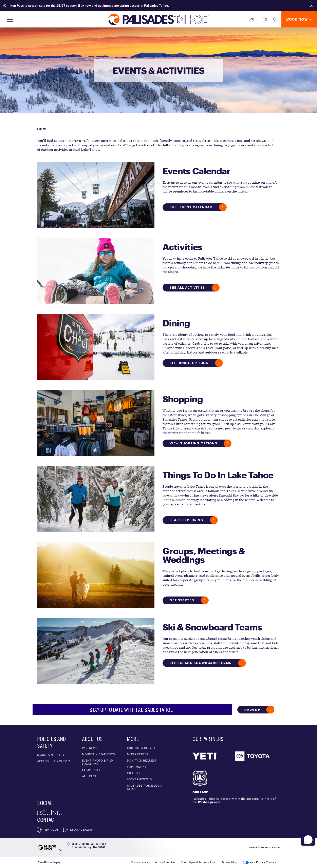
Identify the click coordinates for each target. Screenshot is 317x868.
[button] (307, 837)
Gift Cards (136, 773)
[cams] (264, 19)
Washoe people (209, 802)
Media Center (138, 754)
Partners (89, 748)
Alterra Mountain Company (49, 862)
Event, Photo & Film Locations (98, 762)
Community (91, 770)
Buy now (85, 6)
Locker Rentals (139, 779)
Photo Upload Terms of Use (198, 862)
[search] (275, 19)
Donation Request (142, 760)
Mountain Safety (51, 755)
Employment (137, 767)
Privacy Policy (139, 862)
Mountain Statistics (99, 754)
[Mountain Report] (252, 19)
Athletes (89, 776)
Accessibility (229, 862)
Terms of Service (164, 862)
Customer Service (142, 748)
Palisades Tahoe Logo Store (145, 787)
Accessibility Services (55, 761)
